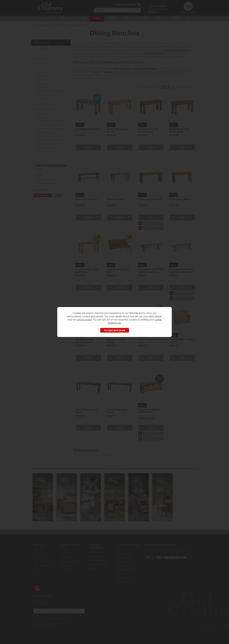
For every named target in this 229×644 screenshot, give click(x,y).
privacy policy (84, 320)
